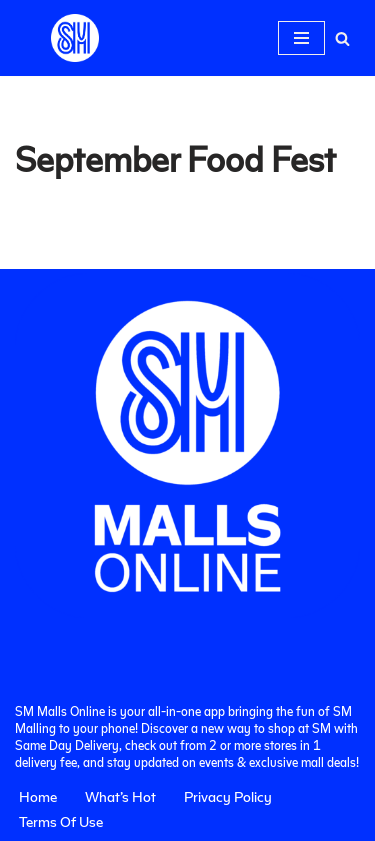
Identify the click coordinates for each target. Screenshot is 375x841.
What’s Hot (120, 796)
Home (38, 796)
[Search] (342, 38)
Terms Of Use (61, 821)
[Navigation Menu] (301, 38)
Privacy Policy (228, 796)
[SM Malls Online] (75, 38)
